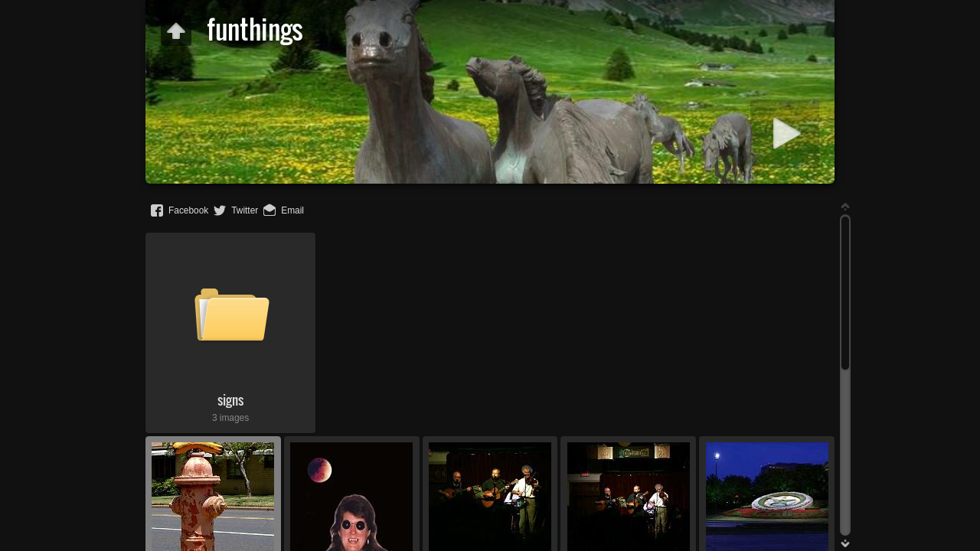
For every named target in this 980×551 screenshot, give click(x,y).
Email (292, 210)
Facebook (188, 210)
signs (230, 400)
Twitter (245, 210)
